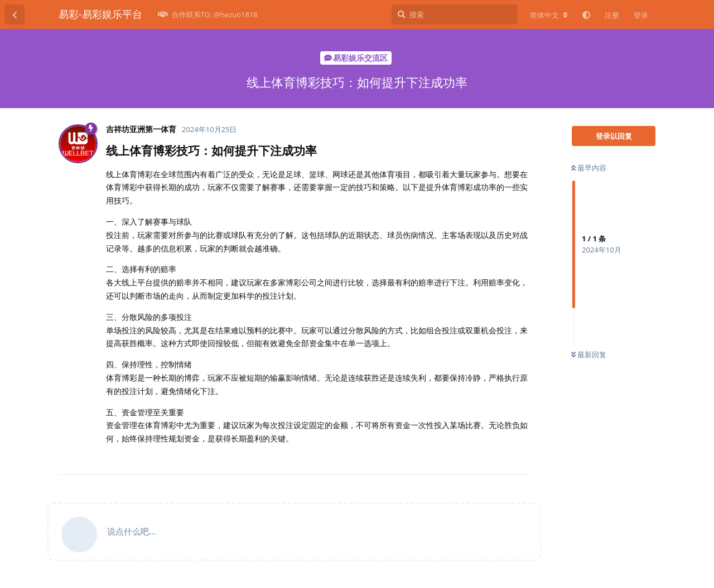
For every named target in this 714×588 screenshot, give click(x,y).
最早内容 (589, 168)
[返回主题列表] (15, 14)
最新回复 (589, 354)
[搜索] (454, 14)
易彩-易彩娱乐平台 (100, 14)
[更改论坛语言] (549, 15)
